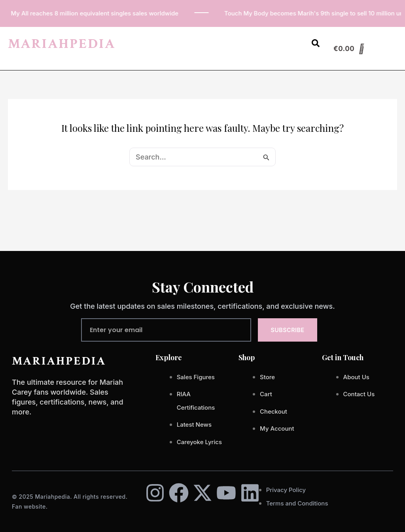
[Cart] (349, 49)
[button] (295, 39)
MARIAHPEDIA (62, 44)
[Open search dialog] (316, 45)
